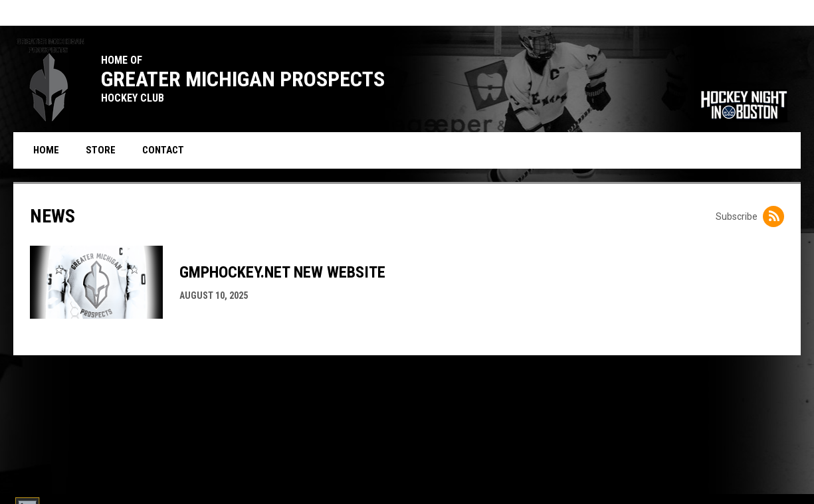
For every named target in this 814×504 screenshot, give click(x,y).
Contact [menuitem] (163, 150)
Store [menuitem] (106, 150)
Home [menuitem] (46, 150)
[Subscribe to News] (773, 216)
